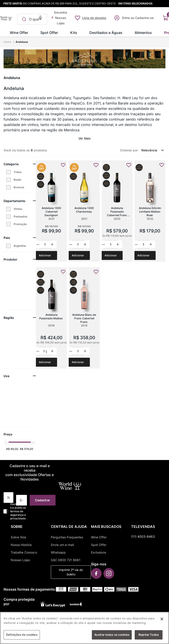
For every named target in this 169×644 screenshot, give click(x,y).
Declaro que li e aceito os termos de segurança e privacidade (18, 511)
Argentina (20, 246)
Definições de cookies (22, 637)
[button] (40, 17)
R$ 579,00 (27, 449)
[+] (52, 244)
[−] (38, 244)
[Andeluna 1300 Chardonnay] (84, 211)
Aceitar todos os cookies (112, 637)
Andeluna (22, 42)
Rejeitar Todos (149, 637)
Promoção (20, 224)
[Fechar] (162, 621)
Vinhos (18, 209)
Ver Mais (84, 138)
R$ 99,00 (12, 449)
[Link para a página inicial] (8, 42)
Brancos (19, 187)
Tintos (18, 172)
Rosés (17, 180)
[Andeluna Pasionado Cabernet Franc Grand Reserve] (117, 211)
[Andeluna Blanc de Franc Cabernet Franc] (84, 318)
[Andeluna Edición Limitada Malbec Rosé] (150, 211)
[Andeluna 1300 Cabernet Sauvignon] (51, 211)
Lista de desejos (94, 18)
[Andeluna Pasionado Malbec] (51, 318)
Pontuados (20, 216)
